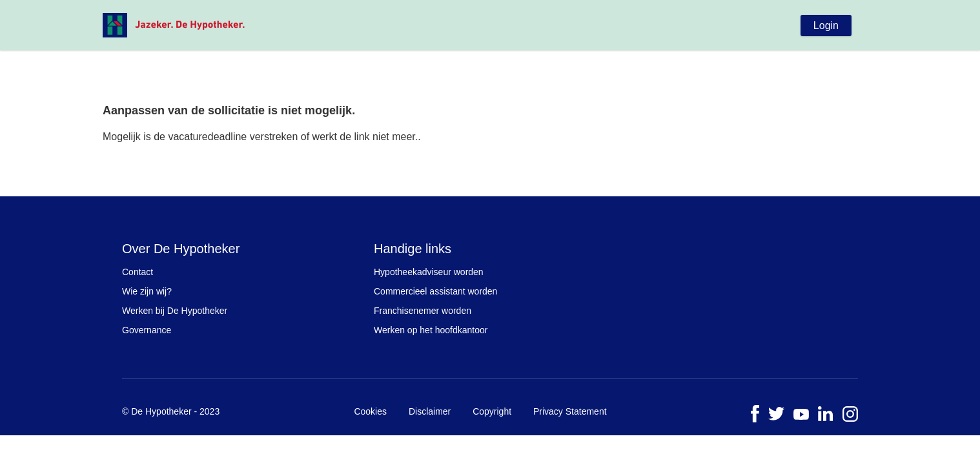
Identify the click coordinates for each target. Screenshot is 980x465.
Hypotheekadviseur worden (429, 272)
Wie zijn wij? (147, 291)
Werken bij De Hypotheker (175, 311)
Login (826, 26)
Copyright (492, 411)
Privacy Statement (570, 411)
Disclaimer (430, 411)
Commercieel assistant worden (435, 291)
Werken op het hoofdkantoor (431, 330)
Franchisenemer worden (423, 311)
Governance (147, 330)
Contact (138, 272)
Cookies (370, 411)
